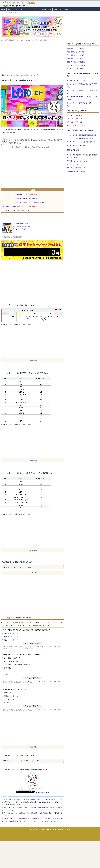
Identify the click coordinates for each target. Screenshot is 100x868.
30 (95, 142)
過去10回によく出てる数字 (76, 48)
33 (74, 145)
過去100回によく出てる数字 (76, 62)
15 (80, 138)
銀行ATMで (7, 668)
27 (86, 142)
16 (83, 138)
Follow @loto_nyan (42, 793)
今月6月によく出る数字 (74, 115)
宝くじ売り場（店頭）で (12, 658)
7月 (77, 122)
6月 (72, 122)
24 (77, 142)
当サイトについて (13, 9)
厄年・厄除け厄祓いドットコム (77, 168)
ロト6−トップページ (9, 761)
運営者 (56, 9)
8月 (81, 122)
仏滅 (30, 567)
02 (71, 135)
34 (77, 145)
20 (95, 138)
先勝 (14, 567)
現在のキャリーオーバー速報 (76, 81)
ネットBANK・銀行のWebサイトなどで (17, 665)
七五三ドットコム (73, 164)
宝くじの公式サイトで (11, 661)
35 (80, 145)
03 (74, 135)
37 (86, 145)
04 (77, 135)
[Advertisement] (32, 57)
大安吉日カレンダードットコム (77, 161)
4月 (81, 119)
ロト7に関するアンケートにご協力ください (17, 210)
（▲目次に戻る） (32, 361)
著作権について (47, 9)
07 (86, 135)
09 (92, 135)
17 (86, 138)
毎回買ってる (8, 693)
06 (83, 135)
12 (71, 138)
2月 (72, 119)
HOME (3, 9)
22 (71, 142)
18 (89, 138)
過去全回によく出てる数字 (75, 69)
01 (68, 135)
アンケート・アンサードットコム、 (36, 646)
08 (89, 135)
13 (74, 138)
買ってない (7, 703)
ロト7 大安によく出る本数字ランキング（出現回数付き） (21, 198)
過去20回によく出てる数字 (76, 52)
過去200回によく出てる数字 (76, 65)
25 (80, 142)
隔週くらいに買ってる (11, 696)
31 (68, 145)
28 (89, 142)
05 (80, 135)
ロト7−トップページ (25, 761)
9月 (68, 125)
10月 (73, 125)
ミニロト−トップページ (41, 761)
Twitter (22, 9)
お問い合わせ (64, 9)
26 (83, 142)
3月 (77, 119)
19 (92, 138)
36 (83, 145)
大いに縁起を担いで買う (12, 633)
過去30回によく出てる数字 (76, 55)
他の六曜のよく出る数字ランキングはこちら (17, 206)
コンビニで (7, 671)
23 (74, 142)
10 (95, 135)
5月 (68, 122)
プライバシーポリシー (33, 9)
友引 (19, 567)
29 (92, 142)
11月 (78, 125)
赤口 (9, 567)
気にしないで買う (10, 640)
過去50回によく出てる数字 (76, 59)
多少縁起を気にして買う (12, 637)
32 (71, 145)
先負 (25, 567)
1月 (68, 119)
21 (68, 142)
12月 (83, 125)
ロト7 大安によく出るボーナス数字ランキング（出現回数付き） (24, 202)
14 (77, 138)
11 (68, 138)
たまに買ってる (9, 699)
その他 (6, 675)
